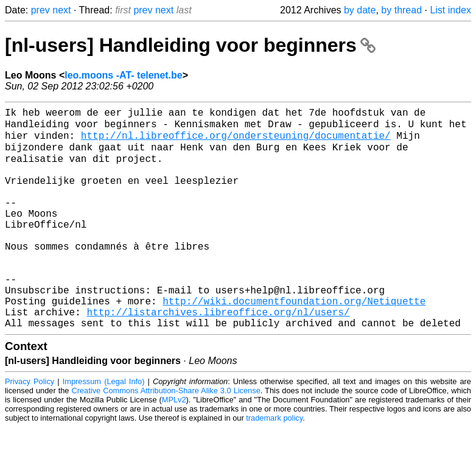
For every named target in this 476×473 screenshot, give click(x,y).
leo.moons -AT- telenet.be (124, 75)
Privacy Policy (30, 427)
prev (40, 10)
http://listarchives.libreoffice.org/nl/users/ (218, 355)
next (61, 10)
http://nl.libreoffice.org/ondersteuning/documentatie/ (236, 141)
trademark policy (274, 464)
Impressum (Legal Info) (104, 427)
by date (360, 10)
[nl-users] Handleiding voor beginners (190, 45)
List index (450, 10)
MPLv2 (174, 445)
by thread (401, 10)
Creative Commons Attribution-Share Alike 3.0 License (166, 436)
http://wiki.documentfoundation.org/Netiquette (294, 342)
